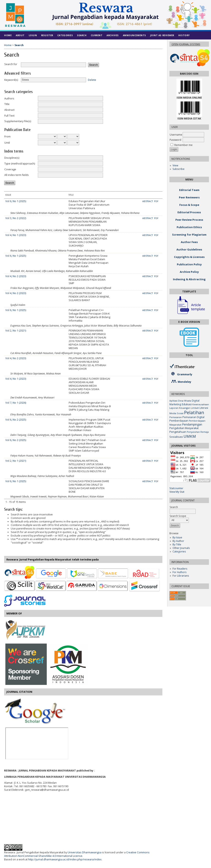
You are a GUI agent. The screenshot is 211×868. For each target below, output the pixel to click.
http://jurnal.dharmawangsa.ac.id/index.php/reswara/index (65, 859)
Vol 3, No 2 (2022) (16, 218)
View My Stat (177, 492)
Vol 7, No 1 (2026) (16, 403)
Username (176, 135)
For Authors (179, 572)
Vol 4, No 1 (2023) (16, 235)
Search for (11, 64)
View (175, 165)
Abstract (9, 110)
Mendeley (184, 382)
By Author (178, 541)
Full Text (9, 116)
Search (82, 35)
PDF (156, 201)
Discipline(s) (12, 158)
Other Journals (181, 548)
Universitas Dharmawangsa (85, 852)
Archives (113, 35)
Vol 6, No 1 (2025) (16, 201)
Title (7, 104)
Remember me (183, 145)
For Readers (180, 569)
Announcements (134, 35)
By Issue (177, 537)
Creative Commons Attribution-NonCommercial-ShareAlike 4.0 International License (77, 854)
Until (7, 143)
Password (175, 140)
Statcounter (176, 488)
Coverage (10, 169)
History (184, 35)
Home (8, 35)
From (7, 137)
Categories (179, 551)
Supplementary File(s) (18, 121)
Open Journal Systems (186, 44)
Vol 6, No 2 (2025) (16, 420)
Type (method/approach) (20, 164)
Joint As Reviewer (162, 35)
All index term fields (17, 175)
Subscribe (179, 169)
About (20, 35)
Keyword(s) (11, 80)
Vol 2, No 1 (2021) (16, 331)
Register (47, 35)
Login (33, 35)
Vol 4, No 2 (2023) (16, 276)
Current (97, 35)
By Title (177, 544)
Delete (92, 80)
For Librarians (181, 576)
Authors (9, 98)
